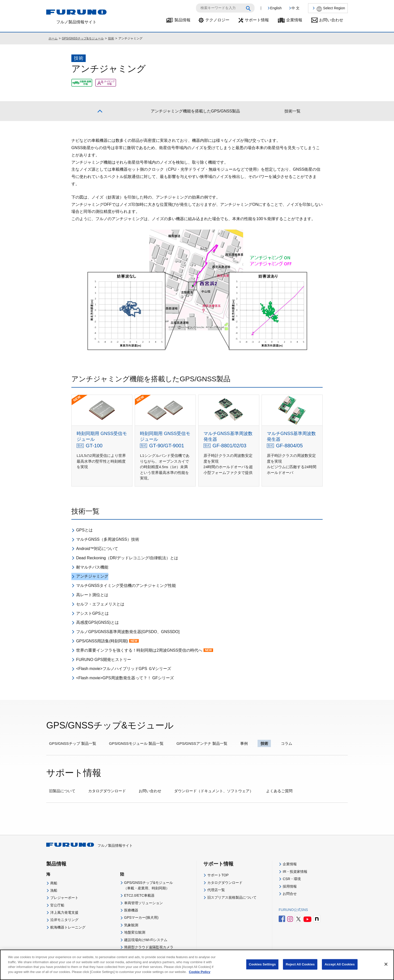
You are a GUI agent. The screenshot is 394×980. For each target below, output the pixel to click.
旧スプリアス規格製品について (232, 897)
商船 (54, 883)
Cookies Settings (262, 968)
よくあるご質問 (279, 791)
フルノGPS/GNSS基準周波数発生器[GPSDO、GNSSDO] (128, 632)
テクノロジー (217, 20)
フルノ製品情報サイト (89, 845)
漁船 (54, 890)
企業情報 (294, 20)
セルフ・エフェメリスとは (100, 604)
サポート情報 (257, 20)
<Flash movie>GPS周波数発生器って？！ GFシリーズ (125, 678)
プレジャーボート (64, 898)
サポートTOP (218, 875)
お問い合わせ (331, 20)
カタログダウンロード (107, 791)
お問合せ (290, 894)
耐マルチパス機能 (92, 567)
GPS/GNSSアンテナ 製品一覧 (202, 743)
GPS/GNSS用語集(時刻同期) (107, 641)
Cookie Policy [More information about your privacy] (200, 976)
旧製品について (62, 791)
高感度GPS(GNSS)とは (97, 622)
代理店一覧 (216, 890)
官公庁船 (57, 905)
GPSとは (84, 530)
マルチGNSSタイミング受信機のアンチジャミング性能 (126, 586)
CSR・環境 (292, 879)
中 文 (295, 8)
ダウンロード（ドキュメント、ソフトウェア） (214, 791)
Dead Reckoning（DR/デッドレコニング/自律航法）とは (127, 558)
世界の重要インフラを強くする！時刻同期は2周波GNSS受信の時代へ (145, 650)
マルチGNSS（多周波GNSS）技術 (108, 539)
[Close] (386, 968)
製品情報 (182, 20)
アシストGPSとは (92, 613)
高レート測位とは (92, 595)
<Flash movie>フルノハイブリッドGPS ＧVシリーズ (124, 669)
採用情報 (290, 886)
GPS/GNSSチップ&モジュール (83, 38)
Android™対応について (97, 549)
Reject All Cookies (300, 968)
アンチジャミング (92, 576)
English (276, 8)
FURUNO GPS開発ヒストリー (104, 660)
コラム (287, 743)
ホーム (53, 38)
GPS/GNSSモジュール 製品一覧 (136, 743)
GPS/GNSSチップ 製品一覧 (73, 743)
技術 (111, 38)
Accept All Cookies (340, 968)
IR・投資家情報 (295, 872)
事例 (244, 743)
